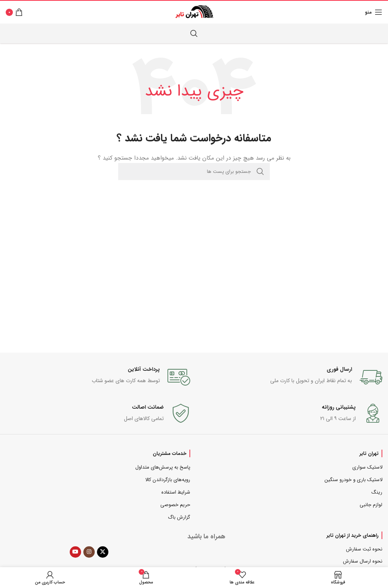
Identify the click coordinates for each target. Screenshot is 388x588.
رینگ (377, 492)
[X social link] (103, 552)
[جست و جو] (194, 33)
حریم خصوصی (175, 505)
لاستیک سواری (367, 467)
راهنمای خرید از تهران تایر (353, 535)
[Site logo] (194, 12)
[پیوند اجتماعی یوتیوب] (75, 552)
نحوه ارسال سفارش (363, 561)
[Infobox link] (290, 377)
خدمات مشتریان (170, 453)
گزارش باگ (179, 517)
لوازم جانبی (371, 505)
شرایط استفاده (176, 492)
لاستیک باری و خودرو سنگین (354, 480)
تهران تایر (369, 453)
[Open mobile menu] (374, 12)
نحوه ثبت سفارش (364, 549)
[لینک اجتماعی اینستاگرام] (89, 552)
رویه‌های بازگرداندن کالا (168, 480)
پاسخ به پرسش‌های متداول (163, 467)
